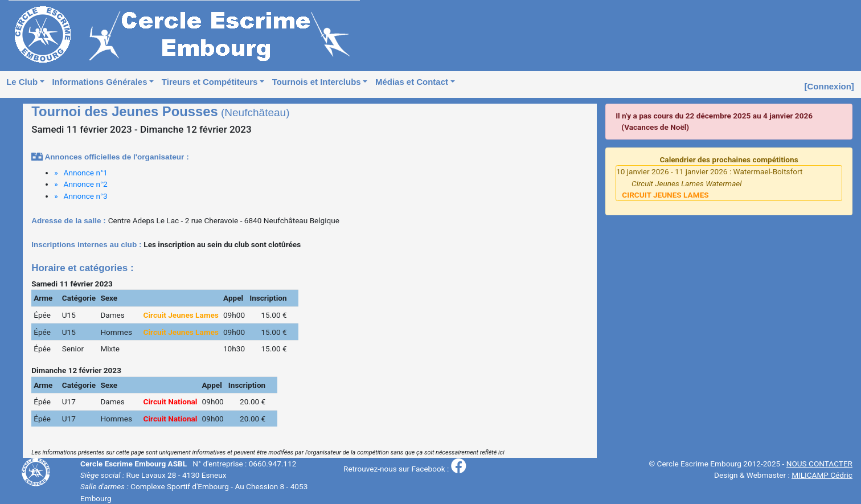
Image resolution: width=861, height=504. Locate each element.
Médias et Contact (412, 82)
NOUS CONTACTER (819, 464)
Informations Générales (99, 82)
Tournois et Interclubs (317, 82)
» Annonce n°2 (81, 184)
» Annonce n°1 (81, 173)
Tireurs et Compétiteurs (210, 82)
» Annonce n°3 (81, 196)
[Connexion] (829, 86)
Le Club (22, 82)
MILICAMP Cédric (822, 475)
